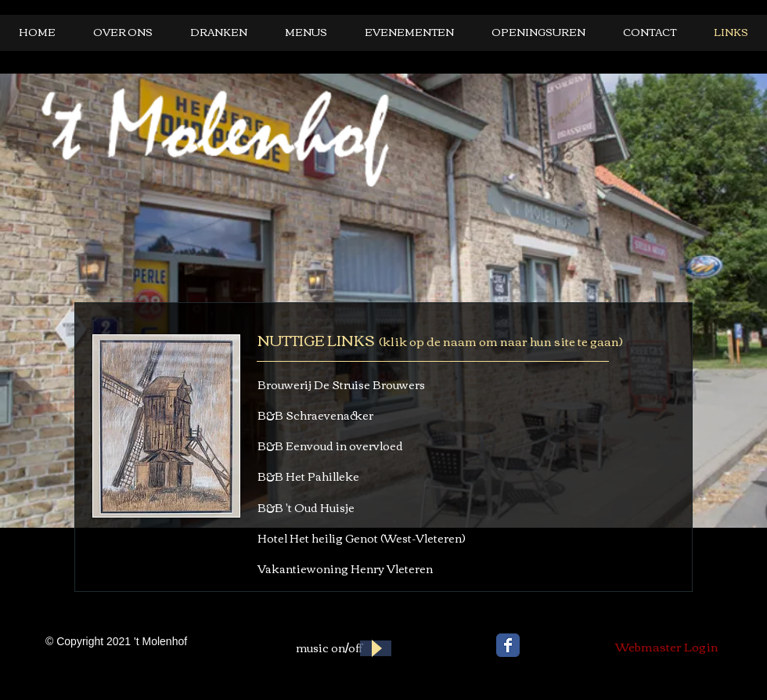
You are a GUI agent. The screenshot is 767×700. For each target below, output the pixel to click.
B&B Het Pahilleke (308, 476)
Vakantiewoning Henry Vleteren (345, 568)
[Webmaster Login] (667, 646)
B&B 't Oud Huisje (306, 507)
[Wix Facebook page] (508, 645)
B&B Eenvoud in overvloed (330, 446)
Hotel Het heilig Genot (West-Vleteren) (362, 538)
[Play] (376, 648)
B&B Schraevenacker (315, 415)
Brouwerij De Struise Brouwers (341, 384)
